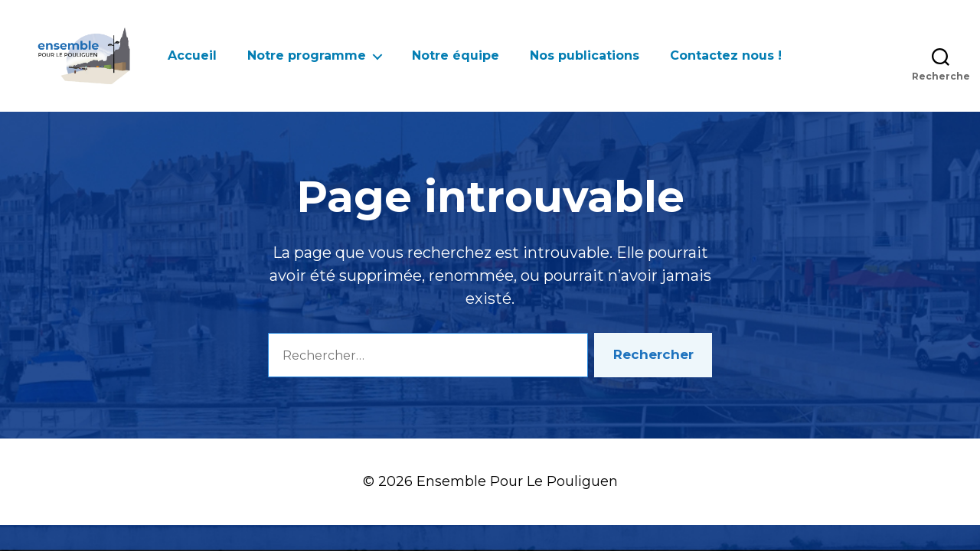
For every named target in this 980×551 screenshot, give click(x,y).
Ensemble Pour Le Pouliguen (517, 481)
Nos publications (585, 55)
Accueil (192, 55)
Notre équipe (456, 55)
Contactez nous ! (726, 55)
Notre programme (307, 55)
